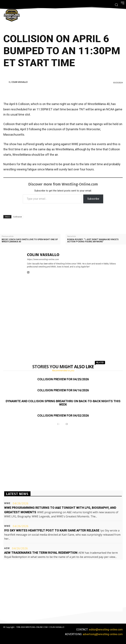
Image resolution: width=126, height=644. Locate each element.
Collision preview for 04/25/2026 (63, 379)
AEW (7, 548)
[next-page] (66, 424)
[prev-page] (58, 424)
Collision (18, 217)
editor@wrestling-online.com (106, 630)
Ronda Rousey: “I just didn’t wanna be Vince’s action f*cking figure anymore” (93, 241)
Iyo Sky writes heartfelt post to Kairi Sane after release (52, 530)
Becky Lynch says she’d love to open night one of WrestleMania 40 (30, 241)
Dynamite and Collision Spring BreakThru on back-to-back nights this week (63, 403)
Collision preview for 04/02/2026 (63, 415)
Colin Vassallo (20, 82)
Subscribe (93, 199)
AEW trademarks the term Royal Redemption (41, 553)
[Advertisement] (58, 92)
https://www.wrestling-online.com (43, 259)
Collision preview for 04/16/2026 (63, 390)
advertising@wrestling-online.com (103, 634)
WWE (7, 503)
